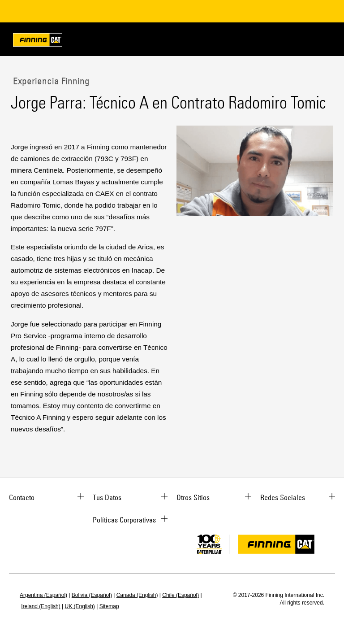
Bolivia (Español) (92, 595)
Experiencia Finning (50, 81)
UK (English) (80, 606)
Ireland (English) (41, 606)
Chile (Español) (181, 595)
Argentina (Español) (43, 595)
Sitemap (109, 606)
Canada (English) (137, 595)
